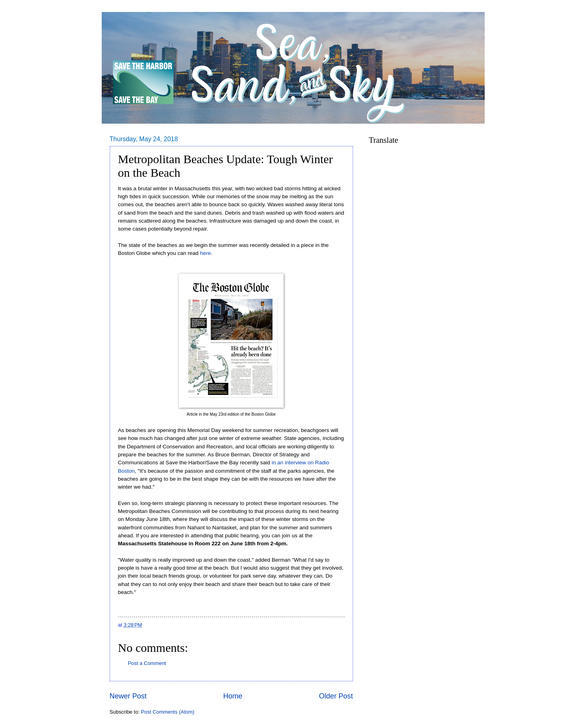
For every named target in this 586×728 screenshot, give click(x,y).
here (205, 253)
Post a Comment (147, 663)
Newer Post (128, 696)
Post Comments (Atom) (168, 712)
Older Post (336, 696)
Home (233, 696)
